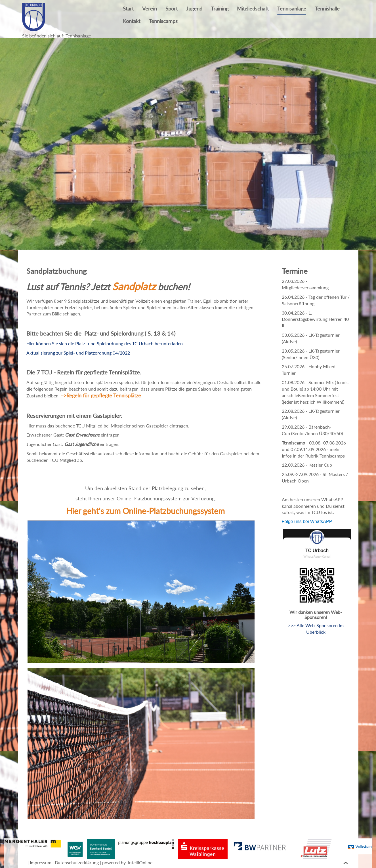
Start (128, 9)
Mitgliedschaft (253, 9)
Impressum (41, 862)
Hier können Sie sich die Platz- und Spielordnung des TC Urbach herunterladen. (105, 343)
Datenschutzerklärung (77, 862)
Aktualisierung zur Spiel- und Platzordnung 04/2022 (79, 353)
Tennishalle (327, 9)
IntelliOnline (140, 862)
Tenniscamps (163, 21)
